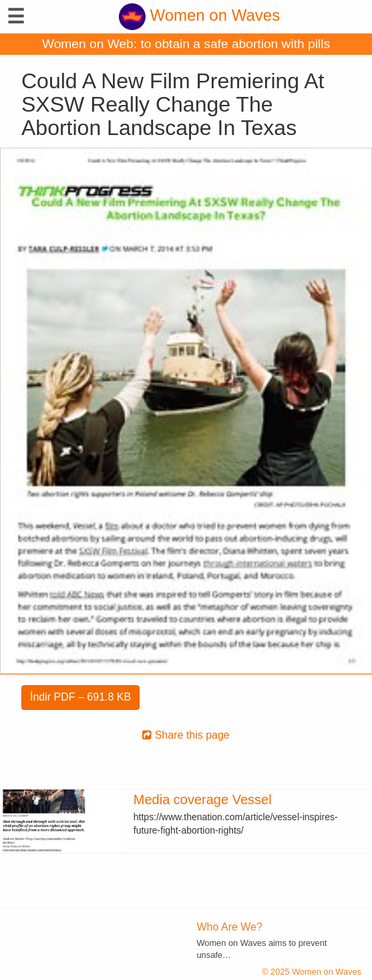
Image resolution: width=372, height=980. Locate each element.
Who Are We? (230, 927)
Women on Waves (199, 15)
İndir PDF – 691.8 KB (80, 697)
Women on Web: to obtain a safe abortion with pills (186, 44)
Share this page (186, 735)
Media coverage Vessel (203, 800)
